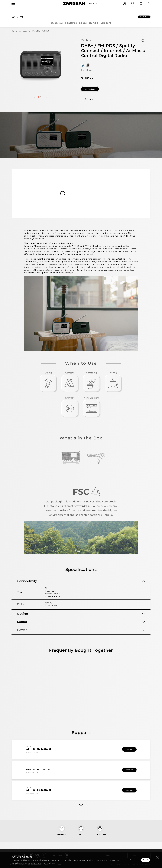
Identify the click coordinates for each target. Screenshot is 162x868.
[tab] (81, 583)
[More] (81, 809)
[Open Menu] (13, 9)
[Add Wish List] (143, 41)
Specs (83, 23)
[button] (35, 97)
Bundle (94, 23)
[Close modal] (158, 857)
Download (126, 752)
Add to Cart (140, 18)
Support (106, 23)
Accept (137, 860)
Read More (105, 860)
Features (71, 23)
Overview (57, 23)
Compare (89, 101)
